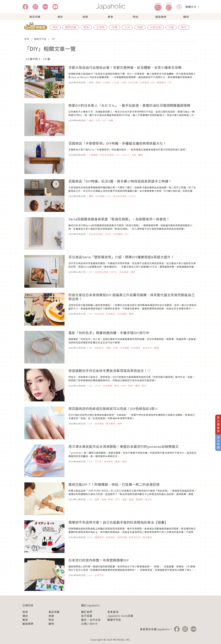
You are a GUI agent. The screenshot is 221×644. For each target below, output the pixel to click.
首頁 (27, 39)
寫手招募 (87, 616)
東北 (184, 27)
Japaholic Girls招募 (120, 616)
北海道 (100, 27)
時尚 (136, 17)
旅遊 (85, 17)
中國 (171, 27)
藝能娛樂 (161, 17)
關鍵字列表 (40, 39)
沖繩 (115, 27)
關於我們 (87, 612)
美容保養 (35, 17)
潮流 (60, 17)
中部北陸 (156, 27)
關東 (86, 27)
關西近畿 (71, 27)
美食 (110, 17)
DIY (53, 39)
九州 (127, 27)
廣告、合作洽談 (91, 620)
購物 (186, 17)
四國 (140, 27)
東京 (55, 27)
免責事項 (113, 612)
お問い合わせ (90, 624)
